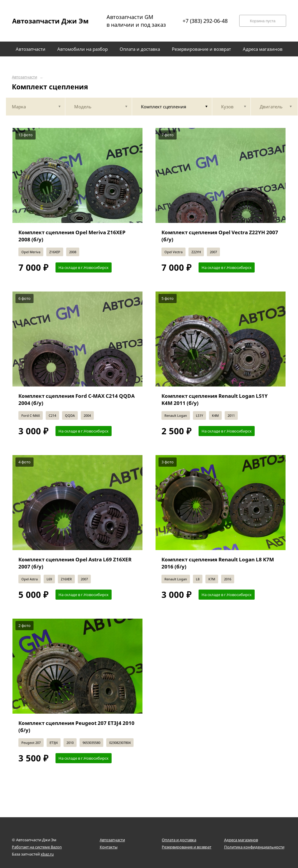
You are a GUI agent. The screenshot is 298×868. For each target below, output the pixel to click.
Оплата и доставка (179, 840)
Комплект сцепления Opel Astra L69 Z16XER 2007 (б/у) (75, 563)
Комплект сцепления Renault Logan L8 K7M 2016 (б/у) (218, 563)
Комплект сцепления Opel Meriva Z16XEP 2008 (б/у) (72, 236)
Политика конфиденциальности (254, 847)
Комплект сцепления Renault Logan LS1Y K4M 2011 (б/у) (215, 399)
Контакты (109, 847)
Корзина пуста (263, 21)
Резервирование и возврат (187, 847)
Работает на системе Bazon (37, 847)
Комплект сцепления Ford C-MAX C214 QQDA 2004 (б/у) (77, 399)
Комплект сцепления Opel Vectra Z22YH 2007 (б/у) (220, 236)
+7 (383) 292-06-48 (205, 21)
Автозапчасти (24, 77)
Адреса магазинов (241, 840)
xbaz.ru (47, 854)
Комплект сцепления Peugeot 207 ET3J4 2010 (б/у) (76, 727)
